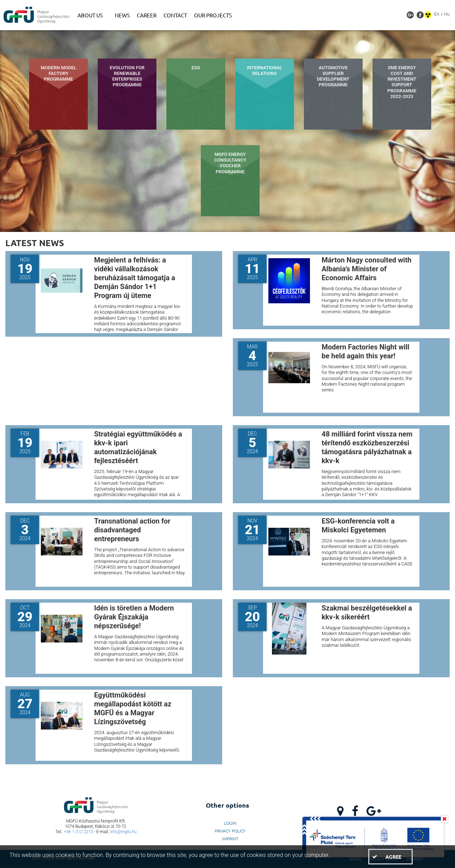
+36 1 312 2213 (79, 832)
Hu (447, 14)
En (437, 14)
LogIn (230, 823)
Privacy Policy (230, 831)
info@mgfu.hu (123, 832)
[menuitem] (93, 15)
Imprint (230, 839)
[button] (390, 857)
